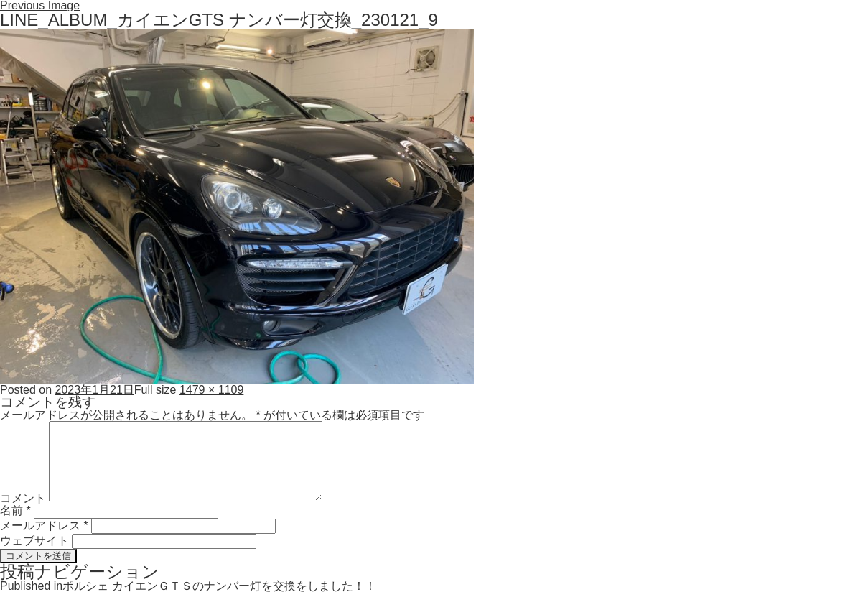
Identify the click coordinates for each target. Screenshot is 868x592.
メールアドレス (44, 526)
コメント (23, 498)
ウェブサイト (34, 541)
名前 (15, 510)
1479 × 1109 (211, 390)
